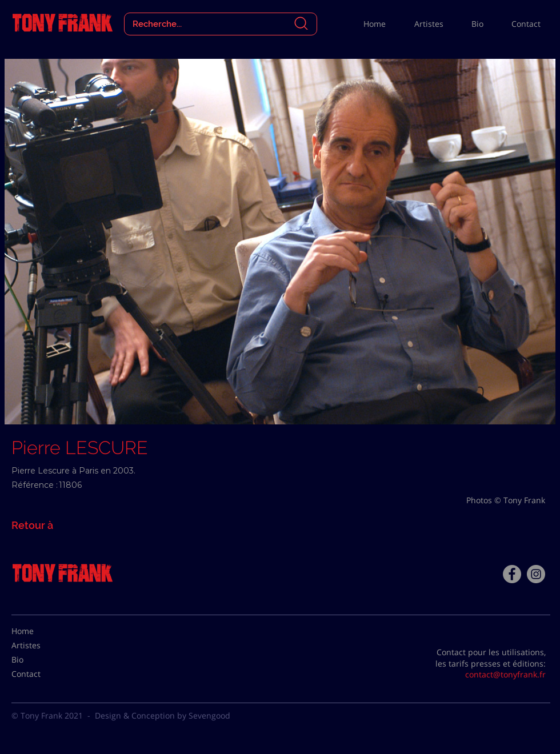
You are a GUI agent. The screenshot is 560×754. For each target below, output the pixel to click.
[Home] (40, 631)
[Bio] (40, 660)
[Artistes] (40, 645)
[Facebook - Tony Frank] (512, 574)
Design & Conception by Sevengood (163, 715)
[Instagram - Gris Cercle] (536, 574)
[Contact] (40, 674)
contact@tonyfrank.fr (505, 674)
